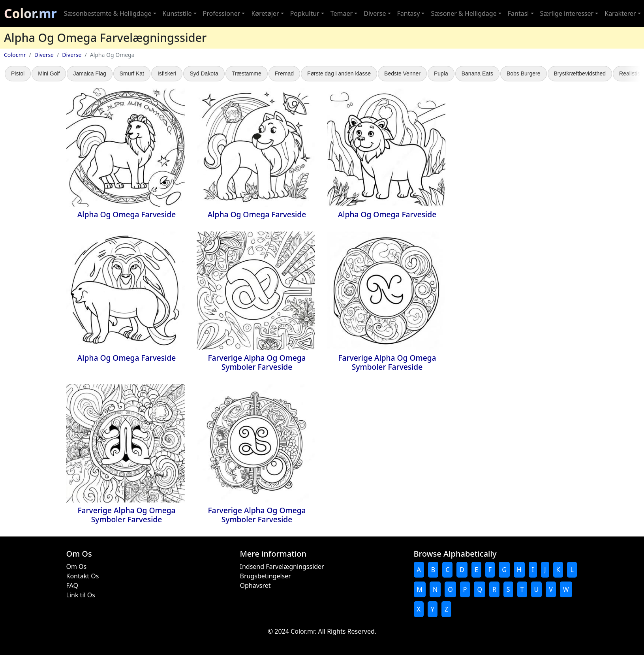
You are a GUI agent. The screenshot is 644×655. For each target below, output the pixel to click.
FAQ (72, 585)
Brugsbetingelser (266, 576)
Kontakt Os (83, 576)
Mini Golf (49, 73)
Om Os (77, 567)
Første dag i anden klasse (339, 73)
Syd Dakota (204, 73)
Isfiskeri (167, 73)
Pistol (18, 73)
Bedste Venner (402, 73)
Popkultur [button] (305, 13)
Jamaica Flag (89, 73)
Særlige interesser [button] (567, 13)
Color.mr (30, 13)
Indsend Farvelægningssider (282, 567)
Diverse (44, 55)
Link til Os (81, 595)
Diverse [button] (375, 13)
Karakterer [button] (620, 13)
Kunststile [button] (177, 13)
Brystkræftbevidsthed (580, 73)
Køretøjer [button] (265, 13)
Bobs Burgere (524, 73)
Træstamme (247, 73)
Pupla (441, 73)
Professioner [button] (222, 13)
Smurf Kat (132, 73)
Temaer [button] (342, 13)
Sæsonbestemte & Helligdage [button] (108, 13)
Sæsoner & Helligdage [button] (464, 13)
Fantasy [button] (409, 13)
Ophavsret (255, 585)
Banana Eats (477, 73)
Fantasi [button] (518, 13)
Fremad (284, 73)
